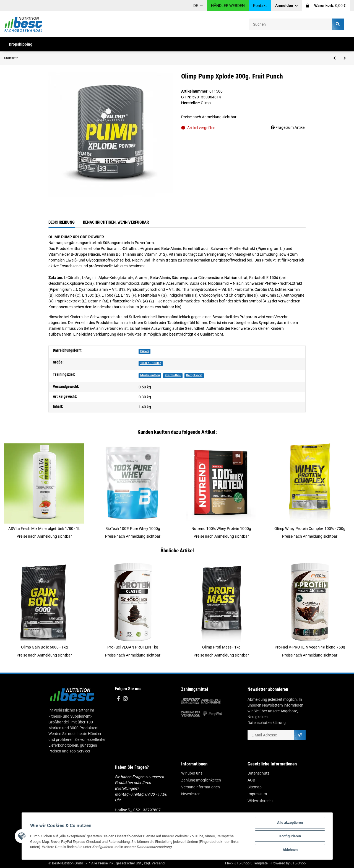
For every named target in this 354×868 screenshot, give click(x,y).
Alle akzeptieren (290, 823)
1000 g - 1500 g (151, 363)
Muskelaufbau (150, 375)
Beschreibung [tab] (62, 222)
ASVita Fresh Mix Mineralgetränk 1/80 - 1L (44, 529)
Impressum (257, 794)
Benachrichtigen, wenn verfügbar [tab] (116, 222)
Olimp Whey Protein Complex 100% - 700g (310, 529)
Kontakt (260, 6)
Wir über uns (192, 773)
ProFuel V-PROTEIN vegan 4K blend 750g (310, 647)
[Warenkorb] (326, 6)
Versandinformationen (201, 787)
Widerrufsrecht (260, 801)
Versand (158, 863)
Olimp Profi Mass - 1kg (221, 647)
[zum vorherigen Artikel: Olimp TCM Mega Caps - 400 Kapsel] (335, 58)
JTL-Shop (298, 863)
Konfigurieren (290, 836)
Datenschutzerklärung (267, 723)
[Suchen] (291, 24)
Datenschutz (258, 773)
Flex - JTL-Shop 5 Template (247, 863)
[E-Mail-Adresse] (271, 735)
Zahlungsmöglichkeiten (201, 780)
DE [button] (196, 6)
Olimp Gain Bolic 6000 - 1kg (44, 647)
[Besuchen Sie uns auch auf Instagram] (125, 699)
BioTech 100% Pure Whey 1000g (133, 529)
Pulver (145, 351)
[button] (287, 6)
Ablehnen (290, 850)
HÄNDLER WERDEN (228, 6)
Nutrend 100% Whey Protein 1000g (221, 529)
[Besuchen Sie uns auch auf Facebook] (118, 699)
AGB (251, 780)
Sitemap (255, 787)
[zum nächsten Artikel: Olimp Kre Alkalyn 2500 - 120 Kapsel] (345, 58)
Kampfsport (194, 375)
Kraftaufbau (173, 375)
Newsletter (190, 794)
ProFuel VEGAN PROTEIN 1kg (133, 647)
